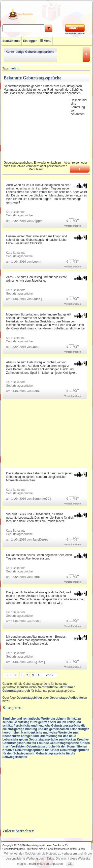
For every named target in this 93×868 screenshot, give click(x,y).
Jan (35, 347)
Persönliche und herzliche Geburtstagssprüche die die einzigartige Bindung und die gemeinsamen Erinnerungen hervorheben (46, 729)
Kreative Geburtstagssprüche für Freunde (46, 741)
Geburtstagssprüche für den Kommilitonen (57, 746)
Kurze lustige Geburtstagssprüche (30, 52)
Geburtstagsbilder (29, 698)
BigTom (38, 662)
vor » (49, 675)
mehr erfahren (39, 864)
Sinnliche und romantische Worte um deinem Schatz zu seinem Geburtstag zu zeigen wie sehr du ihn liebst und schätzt (42, 722)
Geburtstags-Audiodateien (69, 698)
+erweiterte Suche (75, 34)
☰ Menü (46, 41)
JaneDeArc (40, 540)
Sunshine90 (41, 499)
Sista (36, 621)
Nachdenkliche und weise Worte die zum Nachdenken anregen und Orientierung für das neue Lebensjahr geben (41, 736)
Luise (36, 299)
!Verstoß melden (72, 226)
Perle (36, 391)
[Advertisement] (37, 128)
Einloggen (30, 41)
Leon (36, 262)
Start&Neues (11, 41)
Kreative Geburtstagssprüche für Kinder (31, 750)
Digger (37, 221)
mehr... (14, 68)
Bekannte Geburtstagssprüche (19, 214)
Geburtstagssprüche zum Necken (52, 740)
